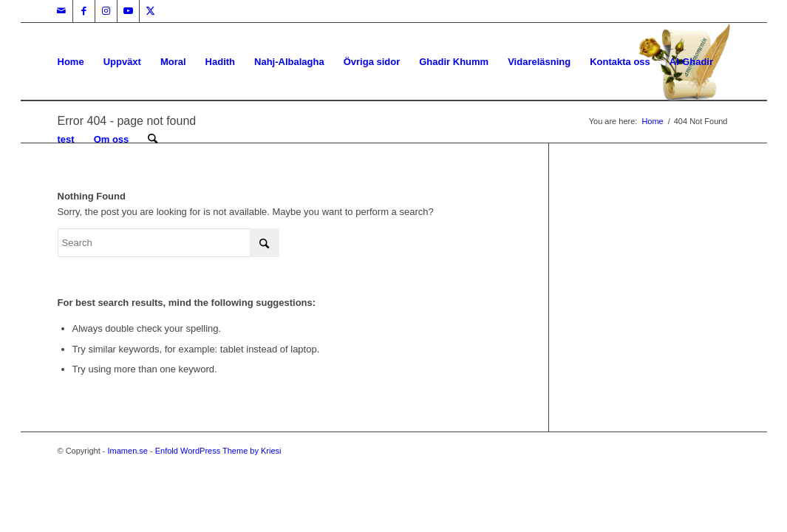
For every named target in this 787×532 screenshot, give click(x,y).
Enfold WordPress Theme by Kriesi (218, 451)
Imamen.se (128, 451)
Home (71, 62)
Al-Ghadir (691, 62)
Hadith (220, 62)
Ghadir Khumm (454, 62)
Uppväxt (122, 62)
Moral (173, 62)
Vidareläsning (539, 62)
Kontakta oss (620, 62)
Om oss (112, 139)
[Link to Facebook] (84, 11)
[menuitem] (153, 139)
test (66, 139)
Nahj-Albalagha (289, 62)
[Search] (153, 139)
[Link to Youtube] (128, 11)
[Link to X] (151, 11)
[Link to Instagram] (106, 11)
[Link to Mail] (62, 11)
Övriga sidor (372, 62)
